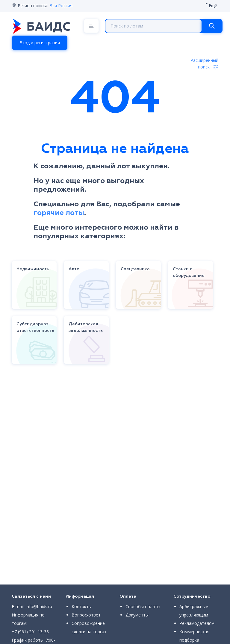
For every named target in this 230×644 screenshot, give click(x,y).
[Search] (212, 26)
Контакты (82, 606)
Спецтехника (135, 269)
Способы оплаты (143, 606)
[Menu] (91, 26)
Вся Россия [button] (61, 6)
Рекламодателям (197, 623)
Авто (74, 269)
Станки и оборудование (189, 272)
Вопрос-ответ (86, 615)
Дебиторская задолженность (86, 327)
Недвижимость (33, 269)
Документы (137, 615)
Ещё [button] (213, 6)
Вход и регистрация (40, 43)
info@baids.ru (39, 606)
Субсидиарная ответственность (35, 327)
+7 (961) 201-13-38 (30, 632)
